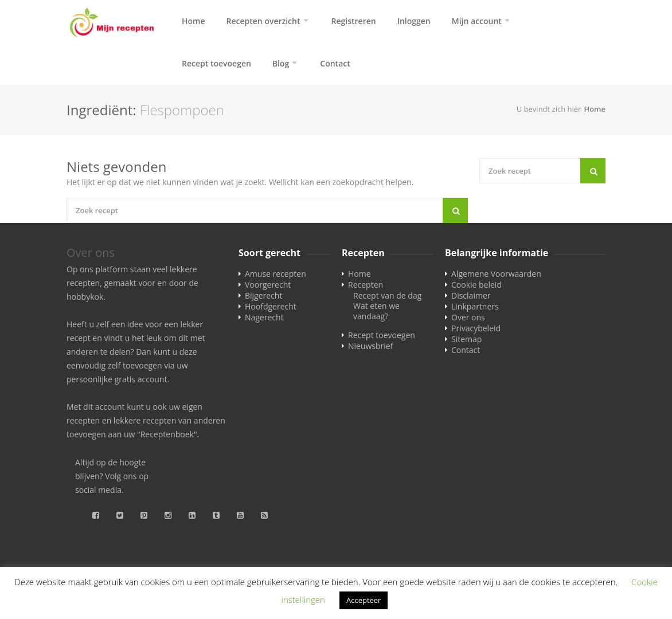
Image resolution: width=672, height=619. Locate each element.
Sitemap (466, 339)
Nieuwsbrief (370, 346)
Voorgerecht (268, 285)
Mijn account (477, 21)
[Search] (455, 210)
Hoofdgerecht (271, 306)
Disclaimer (471, 295)
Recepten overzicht (263, 21)
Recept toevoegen (216, 63)
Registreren (354, 21)
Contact (335, 63)
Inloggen (414, 21)
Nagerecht (264, 317)
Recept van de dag (387, 295)
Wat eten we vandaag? (376, 311)
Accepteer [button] (364, 600)
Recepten (366, 285)
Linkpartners (475, 306)
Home (194, 21)
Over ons (468, 317)
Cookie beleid (476, 285)
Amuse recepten (276, 274)
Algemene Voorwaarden (496, 274)
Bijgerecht (263, 295)
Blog (281, 63)
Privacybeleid (476, 328)
